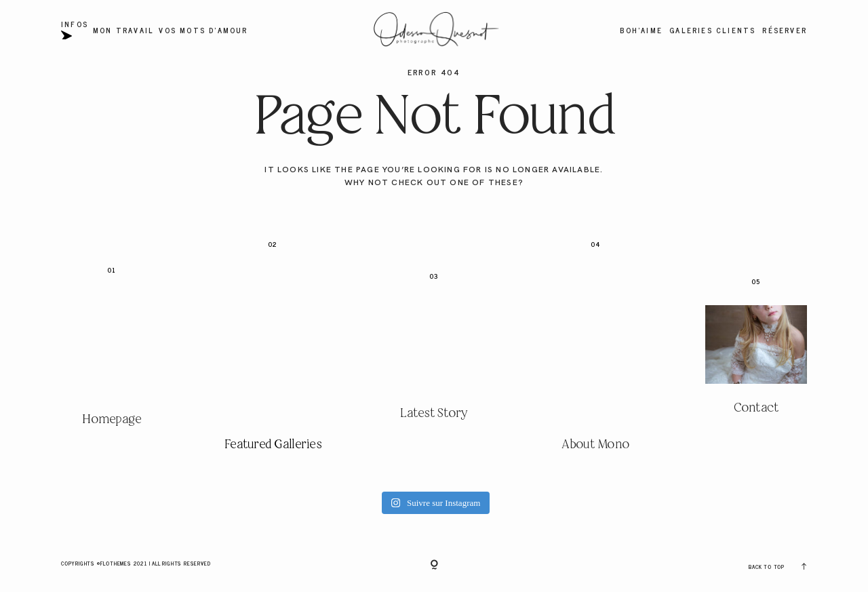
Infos (75, 30)
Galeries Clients (712, 30)
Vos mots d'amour (203, 30)
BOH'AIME (641, 30)
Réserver (785, 30)
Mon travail (123, 30)
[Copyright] (434, 566)
